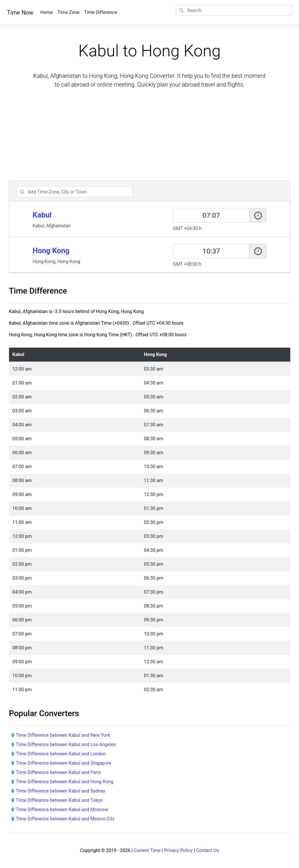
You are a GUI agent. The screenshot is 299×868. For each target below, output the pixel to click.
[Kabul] (211, 215)
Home (47, 12)
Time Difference (100, 12)
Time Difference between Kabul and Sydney (61, 791)
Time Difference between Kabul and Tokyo (59, 800)
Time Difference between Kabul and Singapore (64, 763)
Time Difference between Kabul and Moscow (62, 809)
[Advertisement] (150, 135)
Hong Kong (51, 251)
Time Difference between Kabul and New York (63, 735)
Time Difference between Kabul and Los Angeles (66, 744)
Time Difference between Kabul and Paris (59, 772)
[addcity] (75, 192)
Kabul (42, 215)
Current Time (147, 850)
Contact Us (208, 850)
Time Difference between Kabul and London (61, 754)
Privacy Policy (179, 850)
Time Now (20, 12)
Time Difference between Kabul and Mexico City (65, 819)
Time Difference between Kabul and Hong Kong (65, 782)
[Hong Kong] (211, 251)
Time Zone (69, 12)
